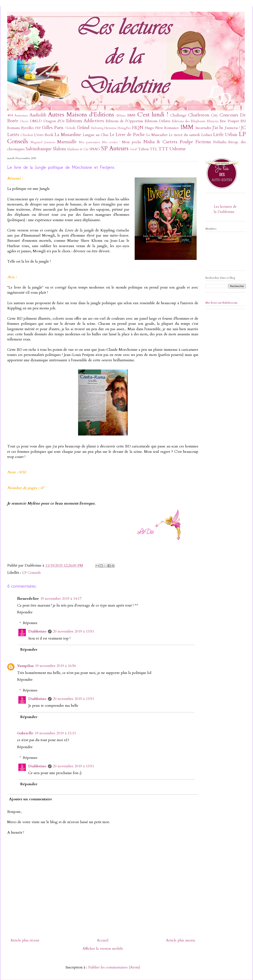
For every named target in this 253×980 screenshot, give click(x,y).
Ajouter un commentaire (31, 799)
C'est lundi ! (153, 114)
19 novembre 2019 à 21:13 (55, 733)
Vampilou (25, 666)
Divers (24, 121)
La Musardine (68, 135)
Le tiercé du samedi (184, 135)
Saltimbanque (39, 149)
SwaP (134, 149)
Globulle (70, 128)
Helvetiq (97, 128)
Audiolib (38, 115)
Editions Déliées (157, 121)
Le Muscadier (157, 135)
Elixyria (213, 121)
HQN (138, 128)
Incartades (203, 128)
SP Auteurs (115, 148)
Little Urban (225, 135)
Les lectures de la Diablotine (225, 209)
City (214, 115)
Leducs (207, 135)
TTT (163, 149)
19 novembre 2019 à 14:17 (61, 599)
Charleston (199, 115)
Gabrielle (25, 733)
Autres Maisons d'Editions (81, 114)
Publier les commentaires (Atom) (114, 967)
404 (10, 115)
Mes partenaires (90, 142)
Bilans (121, 115)
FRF (38, 128)
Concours (229, 115)
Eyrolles (27, 128)
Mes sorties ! (111, 142)
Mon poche (132, 142)
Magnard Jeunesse (43, 142)
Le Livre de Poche (127, 135)
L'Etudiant (27, 135)
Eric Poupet (229, 121)
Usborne (178, 149)
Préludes (220, 142)
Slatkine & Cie (78, 149)
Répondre (25, 612)
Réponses (30, 623)
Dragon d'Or (54, 121)
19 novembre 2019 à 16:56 (55, 666)
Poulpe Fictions (195, 142)
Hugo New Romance (162, 128)
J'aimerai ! (232, 128)
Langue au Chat (96, 135)
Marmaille (67, 142)
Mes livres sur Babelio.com (221, 303)
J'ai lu (218, 128)
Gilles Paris (53, 128)
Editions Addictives (85, 121)
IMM (187, 127)
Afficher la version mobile (103, 949)
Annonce (21, 115)
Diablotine (37, 631)
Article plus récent (25, 940)
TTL (154, 149)
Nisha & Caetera (160, 142)
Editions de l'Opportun (124, 121)
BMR (131, 115)
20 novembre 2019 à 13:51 (73, 631)
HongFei (124, 128)
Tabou (143, 149)
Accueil (103, 940)
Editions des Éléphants (189, 121)
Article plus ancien (181, 940)
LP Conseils (31, 573)
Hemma (110, 128)
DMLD (36, 121)
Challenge (178, 115)
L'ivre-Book (44, 135)
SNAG (95, 149)
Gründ (83, 128)
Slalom (59, 149)
